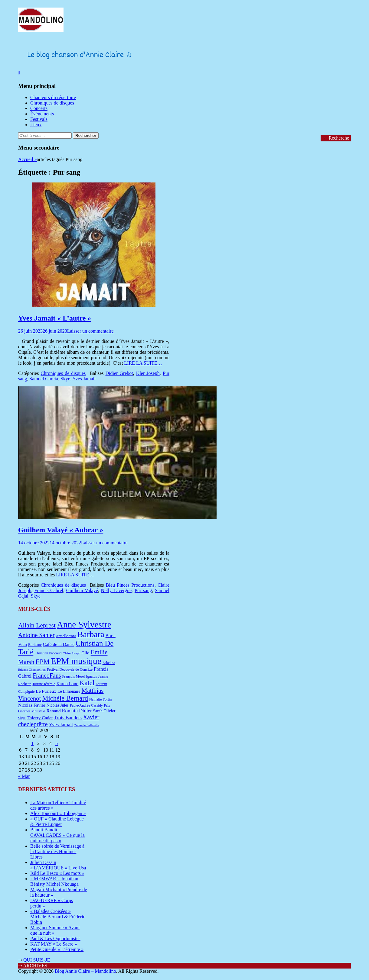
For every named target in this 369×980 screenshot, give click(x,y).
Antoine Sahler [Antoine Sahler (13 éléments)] (36, 635)
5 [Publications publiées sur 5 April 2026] (57, 743)
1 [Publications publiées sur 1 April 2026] (32, 743)
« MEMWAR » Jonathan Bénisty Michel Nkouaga (54, 881)
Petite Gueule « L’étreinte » (57, 949)
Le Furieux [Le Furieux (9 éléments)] (46, 691)
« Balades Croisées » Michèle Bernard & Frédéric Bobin (58, 917)
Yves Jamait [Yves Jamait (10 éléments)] (61, 725)
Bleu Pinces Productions (130, 585)
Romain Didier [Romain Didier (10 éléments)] (77, 711)
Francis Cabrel (49, 590)
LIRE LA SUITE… (143, 363)
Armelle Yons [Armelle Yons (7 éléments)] (66, 636)
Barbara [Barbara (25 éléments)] (91, 634)
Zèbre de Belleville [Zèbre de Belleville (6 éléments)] (87, 725)
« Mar (24, 776)
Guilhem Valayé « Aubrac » (61, 530)
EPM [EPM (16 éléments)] (42, 662)
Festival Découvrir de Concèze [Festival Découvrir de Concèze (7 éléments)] (70, 669)
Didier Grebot (119, 373)
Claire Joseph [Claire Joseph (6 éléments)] (72, 653)
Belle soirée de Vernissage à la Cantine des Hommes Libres (57, 851)
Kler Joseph (148, 373)
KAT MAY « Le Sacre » (54, 944)
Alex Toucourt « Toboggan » (58, 813)
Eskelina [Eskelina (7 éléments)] (109, 663)
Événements (42, 114)
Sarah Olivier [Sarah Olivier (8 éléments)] (104, 711)
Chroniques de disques (52, 103)
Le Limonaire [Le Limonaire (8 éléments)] (69, 691)
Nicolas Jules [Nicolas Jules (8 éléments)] (58, 705)
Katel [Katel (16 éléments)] (87, 683)
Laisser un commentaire (90, 331)
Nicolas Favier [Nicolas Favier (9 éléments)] (32, 705)
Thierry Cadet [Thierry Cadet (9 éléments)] (40, 718)
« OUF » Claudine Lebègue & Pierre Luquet (57, 822)
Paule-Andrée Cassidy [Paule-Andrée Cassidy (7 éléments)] (86, 705)
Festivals (39, 119)
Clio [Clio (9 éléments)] (85, 653)
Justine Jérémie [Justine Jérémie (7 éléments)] (44, 684)
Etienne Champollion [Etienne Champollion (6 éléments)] (32, 670)
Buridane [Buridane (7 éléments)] (35, 645)
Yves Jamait (84, 379)
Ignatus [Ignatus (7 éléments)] (91, 676)
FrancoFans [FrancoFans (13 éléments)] (47, 675)
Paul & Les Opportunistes (55, 938)
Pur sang (143, 590)
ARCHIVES (35, 966)
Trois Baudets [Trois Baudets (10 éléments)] (68, 718)
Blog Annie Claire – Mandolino (85, 971)
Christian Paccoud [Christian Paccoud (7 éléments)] (48, 653)
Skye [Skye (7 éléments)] (22, 718)
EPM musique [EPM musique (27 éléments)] (76, 661)
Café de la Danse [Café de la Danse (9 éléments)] (59, 644)
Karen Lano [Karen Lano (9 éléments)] (67, 683)
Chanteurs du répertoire (53, 97)
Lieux (36, 125)
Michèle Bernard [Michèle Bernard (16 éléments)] (65, 698)
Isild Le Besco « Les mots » (57, 873)
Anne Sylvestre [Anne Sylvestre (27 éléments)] (84, 624)
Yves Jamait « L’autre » (55, 318)
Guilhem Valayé (82, 590)
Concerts (39, 108)
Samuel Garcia (44, 379)
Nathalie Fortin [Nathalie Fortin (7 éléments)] (100, 699)
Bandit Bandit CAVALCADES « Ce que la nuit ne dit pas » (57, 835)
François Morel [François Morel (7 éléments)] (73, 676)
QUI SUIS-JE (37, 960)
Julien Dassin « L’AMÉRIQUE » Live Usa (58, 865)
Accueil (28, 159)
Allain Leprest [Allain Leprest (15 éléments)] (37, 625)
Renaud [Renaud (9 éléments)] (54, 711)
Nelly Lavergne (116, 590)
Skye (65, 379)
